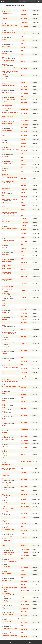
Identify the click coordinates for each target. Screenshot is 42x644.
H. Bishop (23, 51)
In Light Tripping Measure (8, 244)
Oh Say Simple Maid (7, 376)
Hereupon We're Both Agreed (9, 212)
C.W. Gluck (24, 86)
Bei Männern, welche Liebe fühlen (10, 68)
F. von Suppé (24, 430)
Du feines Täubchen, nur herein (10, 160)
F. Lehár (23, 294)
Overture (4, 390)
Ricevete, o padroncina (8, 479)
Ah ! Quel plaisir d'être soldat (9, 25)
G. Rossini (24, 143)
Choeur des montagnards (8, 93)
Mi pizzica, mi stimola (7, 322)
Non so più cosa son (7, 357)
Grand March (5, 205)
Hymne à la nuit (6, 221)
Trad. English (24, 376)
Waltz (3, 604)
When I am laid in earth (8, 611)
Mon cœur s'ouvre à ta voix (9, 332)
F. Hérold (23, 255)
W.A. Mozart (24, 18)
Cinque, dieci (5, 96)
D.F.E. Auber (24, 106)
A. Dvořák (23, 524)
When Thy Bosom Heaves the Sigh (11, 618)
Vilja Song (4, 597)
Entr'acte (4, 171)
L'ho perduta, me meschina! (9, 258)
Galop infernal (5, 189)
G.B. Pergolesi (25, 14)
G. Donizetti (24, 102)
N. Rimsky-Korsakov (26, 182)
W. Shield (23, 100)
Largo (3, 276)
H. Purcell (23, 229)
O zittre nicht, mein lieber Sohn (10, 368)
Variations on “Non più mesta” (9, 588)
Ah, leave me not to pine (8, 29)
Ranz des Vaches (6, 472)
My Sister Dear (5, 339)
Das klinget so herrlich (7, 127)
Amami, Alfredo (6, 47)
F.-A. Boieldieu (25, 26)
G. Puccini (24, 164)
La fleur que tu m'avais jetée (9, 269)
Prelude (4, 454)
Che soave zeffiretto (7, 89)
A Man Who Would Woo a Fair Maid (11, 10)
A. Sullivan (24, 11)
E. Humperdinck (25, 175)
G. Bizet (23, 54)
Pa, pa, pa (4, 432)
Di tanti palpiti (5, 142)
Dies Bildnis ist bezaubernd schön (10, 149)
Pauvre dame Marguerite (8, 439)
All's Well (4, 40)
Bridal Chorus (5, 75)
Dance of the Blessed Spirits (9, 113)
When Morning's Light (7, 614)
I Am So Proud (5, 225)
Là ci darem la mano (7, 262)
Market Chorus (5, 312)
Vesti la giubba (5, 590)
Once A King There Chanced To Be (11, 386)
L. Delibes (23, 537)
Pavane (3, 443)
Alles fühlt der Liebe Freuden (9, 43)
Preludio (4, 457)
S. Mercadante (25, 608)
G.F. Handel (24, 276)
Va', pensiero (5, 584)
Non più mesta (5, 353)
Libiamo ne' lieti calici (7, 290)
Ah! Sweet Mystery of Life (8, 32)
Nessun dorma (5, 346)
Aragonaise (5, 54)
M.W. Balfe (24, 233)
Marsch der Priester (7, 316)
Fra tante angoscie (6, 185)
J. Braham (24, 40)
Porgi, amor (5, 447)
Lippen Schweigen (6, 293)
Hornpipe (4, 218)
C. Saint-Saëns (25, 121)
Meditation (4, 320)
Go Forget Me (5, 203)
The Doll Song (5, 533)
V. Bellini (23, 79)
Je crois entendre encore (8, 251)
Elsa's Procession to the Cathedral (11, 167)
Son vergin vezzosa (7, 517)
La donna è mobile (6, 265)
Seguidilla (4, 489)
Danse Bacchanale (6, 120)
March (3, 300)
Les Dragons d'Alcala (7, 286)
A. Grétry (23, 154)
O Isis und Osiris (6, 360)
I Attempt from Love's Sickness (10, 229)
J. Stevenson (24, 552)
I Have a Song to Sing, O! (8, 237)
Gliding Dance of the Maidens (9, 199)
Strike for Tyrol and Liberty (9, 526)
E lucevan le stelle (6, 164)
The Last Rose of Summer (8, 552)
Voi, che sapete (6, 600)
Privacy (28, 642)
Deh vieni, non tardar (7, 131)
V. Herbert (23, 33)
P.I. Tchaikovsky (25, 605)
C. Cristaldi (24, 588)
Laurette (4, 283)
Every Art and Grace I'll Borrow (10, 178)
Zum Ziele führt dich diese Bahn (10, 636)
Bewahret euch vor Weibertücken (10, 71)
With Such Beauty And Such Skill (10, 632)
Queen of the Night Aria (8, 468)
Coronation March (6, 109)
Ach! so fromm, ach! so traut (9, 22)
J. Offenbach (24, 65)
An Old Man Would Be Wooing (9, 50)
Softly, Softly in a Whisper (8, 508)
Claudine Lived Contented (8, 100)
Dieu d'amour (5, 153)
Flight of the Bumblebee (8, 181)
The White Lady (6, 566)
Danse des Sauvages (7, 123)
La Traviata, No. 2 (6, 272)
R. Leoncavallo (25, 591)
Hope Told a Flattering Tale (9, 216)
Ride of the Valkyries (7, 482)
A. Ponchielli (24, 117)
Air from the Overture (7, 36)
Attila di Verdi (5, 57)
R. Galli (23, 58)
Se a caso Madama (6, 486)
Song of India (5, 520)
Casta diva (4, 78)
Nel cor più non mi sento (8, 343)
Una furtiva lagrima (7, 581)
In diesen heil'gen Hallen (8, 240)
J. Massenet (24, 320)
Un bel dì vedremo (6, 574)
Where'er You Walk (6, 622)
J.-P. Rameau (24, 124)
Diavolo (4, 146)
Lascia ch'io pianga (7, 279)
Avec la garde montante (8, 61)
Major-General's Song (7, 297)
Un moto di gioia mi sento (8, 577)
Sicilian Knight (5, 506)
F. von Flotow (24, 23)
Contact (33, 642)
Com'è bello (5, 102)
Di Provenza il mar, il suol (8, 139)
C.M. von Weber (25, 506)
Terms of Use (22, 642)
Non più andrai (5, 350)
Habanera (4, 209)
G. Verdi (23, 47)
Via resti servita (6, 593)
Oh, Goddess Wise (6, 378)
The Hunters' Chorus (7, 549)
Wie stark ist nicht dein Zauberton (10, 629)
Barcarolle (4, 64)
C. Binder (23, 394)
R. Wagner (24, 76)
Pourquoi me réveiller (7, 450)
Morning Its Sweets (7, 336)
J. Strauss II (24, 391)
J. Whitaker (24, 372)
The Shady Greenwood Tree (9, 558)
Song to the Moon (6, 524)
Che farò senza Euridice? (8, 85)
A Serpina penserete (7, 14)
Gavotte (4, 192)
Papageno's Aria (6, 436)
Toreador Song (5, 570)
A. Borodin (24, 200)
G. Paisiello (24, 216)
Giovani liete (5, 196)
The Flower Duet (6, 537)
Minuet (3, 325)
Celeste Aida (5, 82)
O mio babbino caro (7, 364)
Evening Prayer (6, 174)
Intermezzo (4, 248)
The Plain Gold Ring (7, 555)
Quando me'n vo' (6, 464)
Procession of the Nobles (8, 461)
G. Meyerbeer (24, 109)
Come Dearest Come (7, 105)
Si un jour (4, 503)
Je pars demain (6, 255)
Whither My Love (6, 625)
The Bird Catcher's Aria (8, 530)
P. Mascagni (24, 248)
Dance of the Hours (7, 116)
